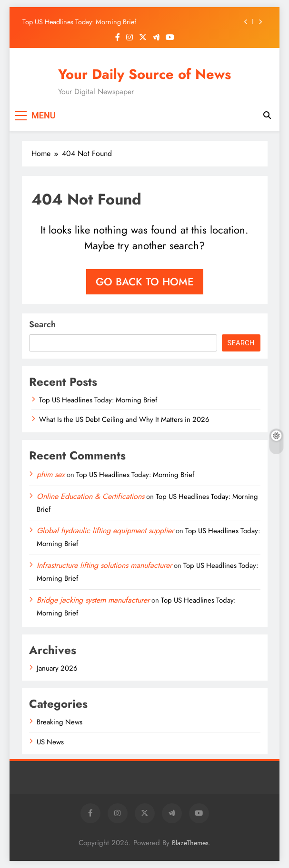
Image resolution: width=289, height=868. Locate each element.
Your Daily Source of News (144, 74)
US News (50, 742)
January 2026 (57, 668)
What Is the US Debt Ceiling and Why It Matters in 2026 (124, 419)
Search (42, 324)
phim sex (51, 474)
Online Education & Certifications (90, 496)
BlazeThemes (190, 843)
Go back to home (145, 282)
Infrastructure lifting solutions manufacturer (104, 565)
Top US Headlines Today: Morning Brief (79, 22)
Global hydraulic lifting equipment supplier (105, 531)
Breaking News (60, 722)
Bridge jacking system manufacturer (93, 600)
